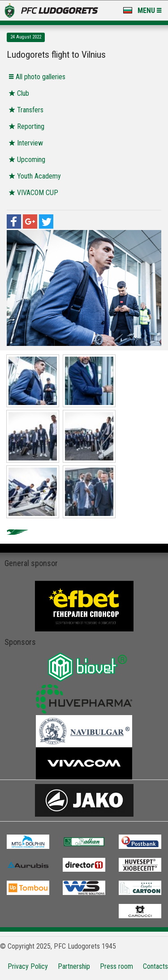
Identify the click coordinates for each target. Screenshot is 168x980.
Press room (116, 966)
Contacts (155, 966)
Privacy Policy (28, 966)
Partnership (74, 966)
